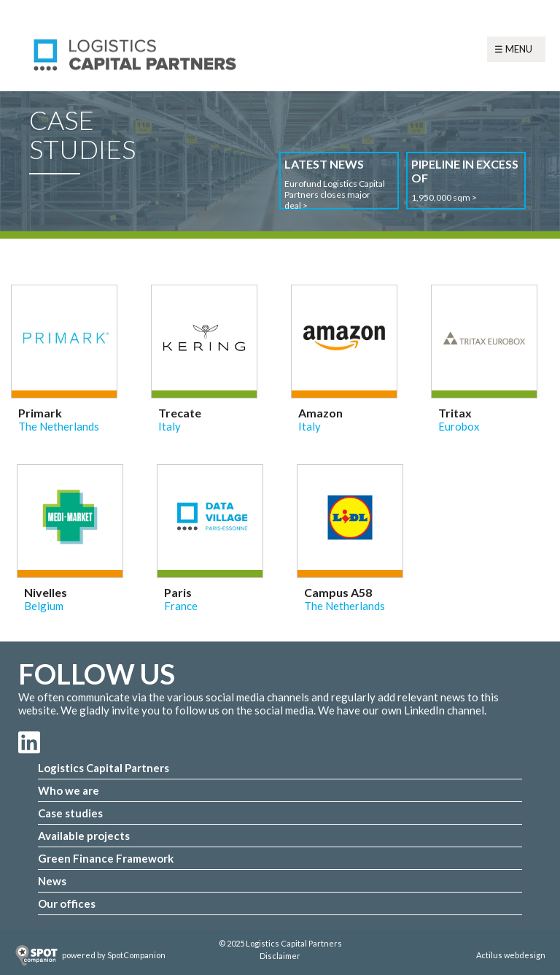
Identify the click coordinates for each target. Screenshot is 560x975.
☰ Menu (513, 49)
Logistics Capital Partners (104, 768)
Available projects (84, 836)
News (52, 881)
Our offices (67, 903)
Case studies (70, 813)
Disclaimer (280, 956)
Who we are (69, 790)
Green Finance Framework (106, 858)
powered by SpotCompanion (114, 955)
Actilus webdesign (511, 955)
